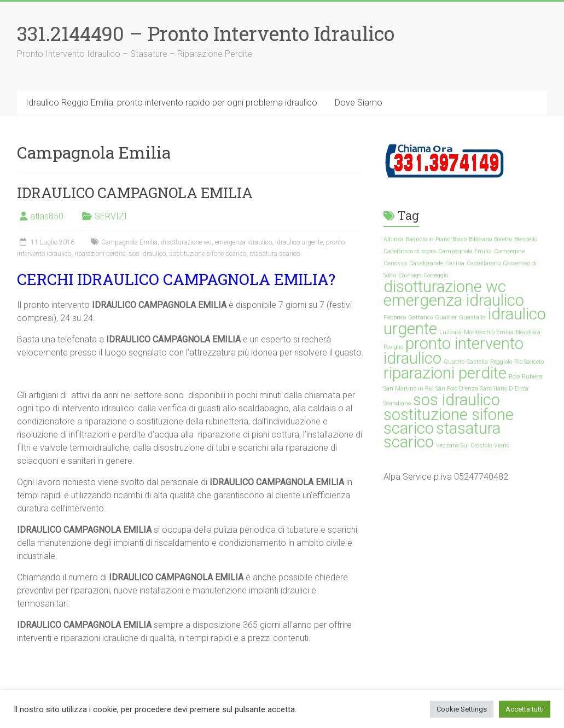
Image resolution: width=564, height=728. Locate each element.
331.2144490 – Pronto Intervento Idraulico (206, 33)
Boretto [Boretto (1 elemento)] (503, 239)
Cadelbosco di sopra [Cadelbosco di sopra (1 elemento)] (410, 251)
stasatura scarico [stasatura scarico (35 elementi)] (442, 435)
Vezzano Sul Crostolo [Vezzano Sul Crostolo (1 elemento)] (464, 445)
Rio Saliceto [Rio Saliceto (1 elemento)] (529, 362)
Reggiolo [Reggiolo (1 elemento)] (501, 362)
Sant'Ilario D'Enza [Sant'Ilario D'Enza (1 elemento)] (504, 389)
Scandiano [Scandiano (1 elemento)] (397, 403)
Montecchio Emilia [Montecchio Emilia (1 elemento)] (489, 332)
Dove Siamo (359, 103)
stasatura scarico (275, 254)
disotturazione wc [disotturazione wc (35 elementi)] (445, 287)
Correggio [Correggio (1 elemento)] (436, 275)
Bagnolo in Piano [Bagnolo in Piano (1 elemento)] (428, 239)
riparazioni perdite (100, 254)
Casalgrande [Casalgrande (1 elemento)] (426, 263)
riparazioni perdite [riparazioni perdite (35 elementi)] (445, 373)
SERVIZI (111, 216)
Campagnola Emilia (129, 242)
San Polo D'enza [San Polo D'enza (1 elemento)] (457, 389)
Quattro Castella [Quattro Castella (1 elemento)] (466, 362)
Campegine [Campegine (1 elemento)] (509, 251)
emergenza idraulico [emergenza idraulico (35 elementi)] (454, 300)
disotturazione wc (186, 242)
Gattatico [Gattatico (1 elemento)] (420, 318)
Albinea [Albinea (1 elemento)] (394, 239)
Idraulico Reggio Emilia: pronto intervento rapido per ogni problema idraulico (171, 103)
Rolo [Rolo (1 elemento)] (514, 377)
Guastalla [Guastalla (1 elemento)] (472, 318)
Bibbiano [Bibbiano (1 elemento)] (480, 239)
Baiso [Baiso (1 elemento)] (460, 239)
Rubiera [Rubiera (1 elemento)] (532, 377)
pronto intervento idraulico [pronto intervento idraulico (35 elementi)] (453, 351)
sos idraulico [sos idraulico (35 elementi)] (457, 400)
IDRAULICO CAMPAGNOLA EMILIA (135, 193)
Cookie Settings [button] (462, 709)
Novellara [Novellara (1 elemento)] (528, 332)
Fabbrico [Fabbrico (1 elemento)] (395, 318)
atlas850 (47, 216)
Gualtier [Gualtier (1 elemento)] (446, 318)
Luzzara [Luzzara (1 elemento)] (450, 332)
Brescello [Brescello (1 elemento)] (526, 239)
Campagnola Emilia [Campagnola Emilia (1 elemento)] (465, 251)
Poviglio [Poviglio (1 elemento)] (393, 347)
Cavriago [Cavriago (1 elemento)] (410, 275)
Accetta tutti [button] (525, 709)
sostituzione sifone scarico (208, 254)
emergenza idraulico (243, 242)
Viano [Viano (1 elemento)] (502, 445)
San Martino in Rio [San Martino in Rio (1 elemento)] (408, 389)
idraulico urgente (299, 242)
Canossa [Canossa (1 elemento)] (395, 263)
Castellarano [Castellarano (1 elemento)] (484, 263)
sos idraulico (147, 254)
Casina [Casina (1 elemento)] (455, 263)
